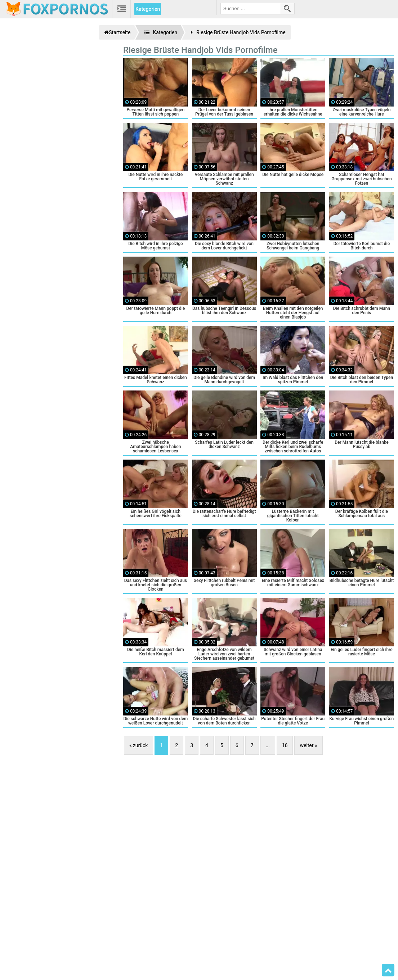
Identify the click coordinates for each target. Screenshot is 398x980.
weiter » (308, 745)
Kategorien (148, 9)
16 (285, 745)
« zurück (139, 745)
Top (388, 970)
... (268, 745)
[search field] (250, 9)
